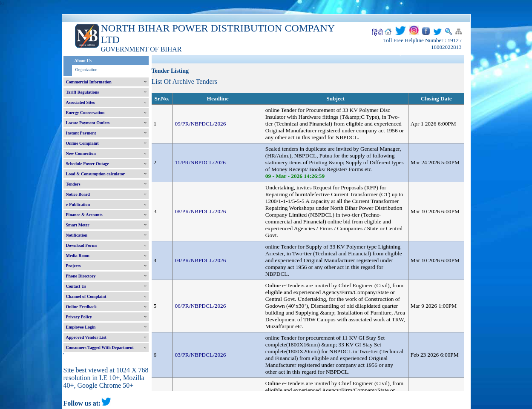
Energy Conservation (85, 113)
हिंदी (377, 33)
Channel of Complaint (86, 296)
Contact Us (76, 286)
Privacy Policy (79, 317)
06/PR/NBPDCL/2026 (200, 306)
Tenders (73, 184)
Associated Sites (81, 102)
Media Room (78, 256)
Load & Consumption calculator (96, 174)
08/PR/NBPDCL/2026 (200, 211)
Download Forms (82, 245)
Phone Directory (81, 276)
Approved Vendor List (86, 337)
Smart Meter (78, 225)
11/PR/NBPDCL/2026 (200, 162)
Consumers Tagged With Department (100, 348)
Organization (86, 70)
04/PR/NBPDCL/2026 (200, 260)
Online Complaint (82, 143)
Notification (77, 235)
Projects (73, 266)
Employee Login (81, 327)
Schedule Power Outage (88, 164)
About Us (83, 61)
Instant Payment (81, 133)
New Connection (81, 153)
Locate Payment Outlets (88, 123)
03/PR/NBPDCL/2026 (200, 355)
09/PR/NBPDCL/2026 (200, 124)
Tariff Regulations (83, 92)
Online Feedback (82, 307)
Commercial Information (89, 82)
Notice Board (78, 194)
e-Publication (78, 204)
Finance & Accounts (84, 215)
